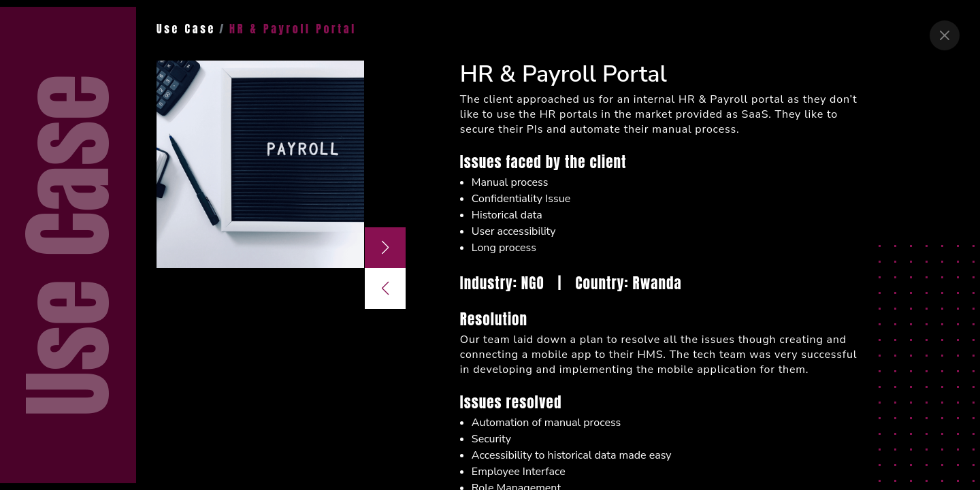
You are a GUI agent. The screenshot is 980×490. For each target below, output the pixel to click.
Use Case (186, 29)
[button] (385, 248)
